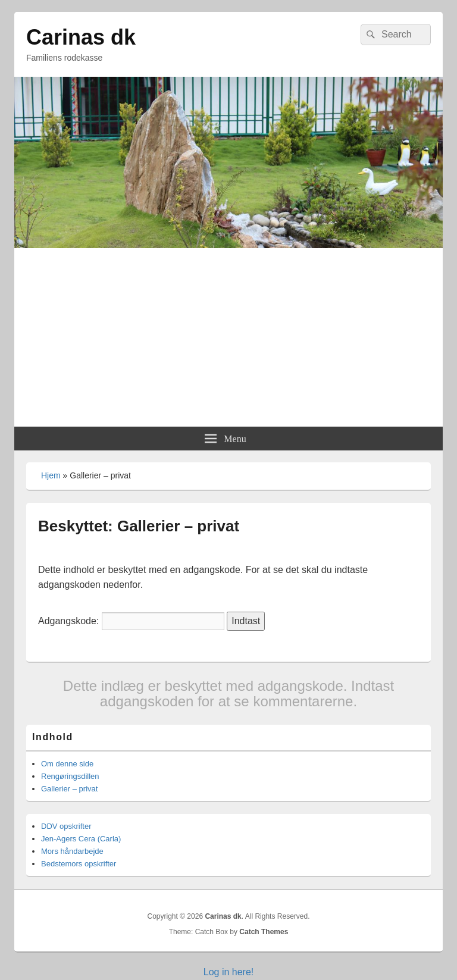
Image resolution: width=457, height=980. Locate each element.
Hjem (51, 475)
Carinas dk (81, 37)
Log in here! (229, 972)
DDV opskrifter (66, 826)
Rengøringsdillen (70, 776)
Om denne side (67, 764)
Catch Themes (264, 932)
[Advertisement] (228, 337)
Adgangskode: (131, 621)
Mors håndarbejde (72, 851)
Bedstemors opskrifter (79, 864)
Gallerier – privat (69, 789)
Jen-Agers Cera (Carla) (81, 839)
